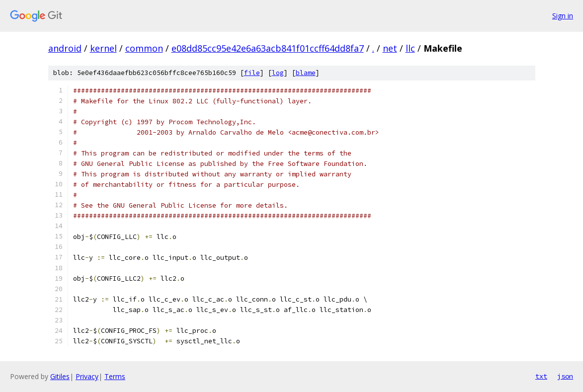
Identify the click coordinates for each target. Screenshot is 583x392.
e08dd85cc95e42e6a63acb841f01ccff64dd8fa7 (268, 48)
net (390, 48)
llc (410, 48)
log (278, 73)
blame (306, 73)
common (144, 48)
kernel (103, 48)
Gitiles (60, 376)
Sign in (563, 16)
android (65, 48)
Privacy (87, 376)
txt (541, 376)
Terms (115, 376)
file (252, 73)
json (565, 376)
